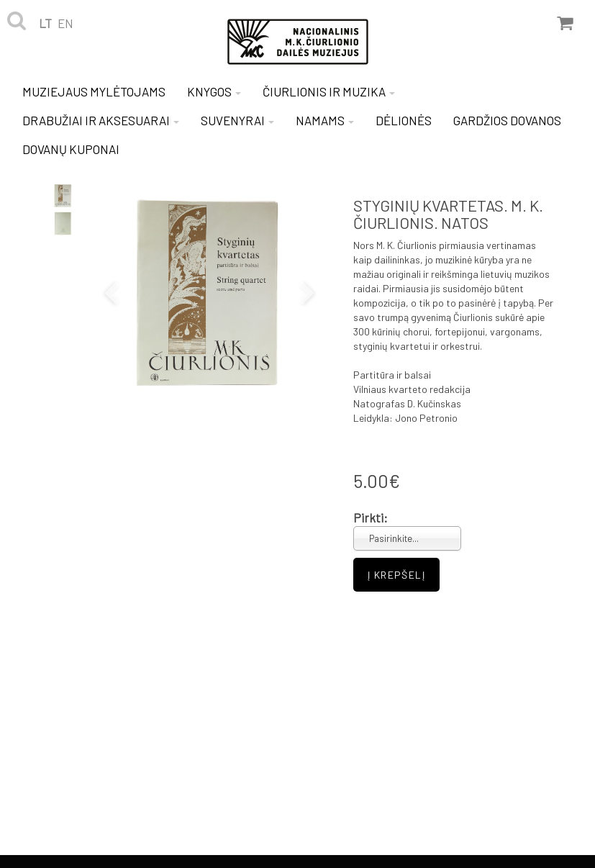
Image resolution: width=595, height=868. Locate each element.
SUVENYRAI (237, 120)
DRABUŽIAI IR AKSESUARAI (101, 120)
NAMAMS (325, 120)
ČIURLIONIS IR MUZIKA (329, 91)
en (65, 23)
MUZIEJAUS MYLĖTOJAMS (94, 91)
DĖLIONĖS (404, 120)
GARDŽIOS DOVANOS (507, 120)
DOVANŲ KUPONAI (71, 149)
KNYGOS (214, 91)
